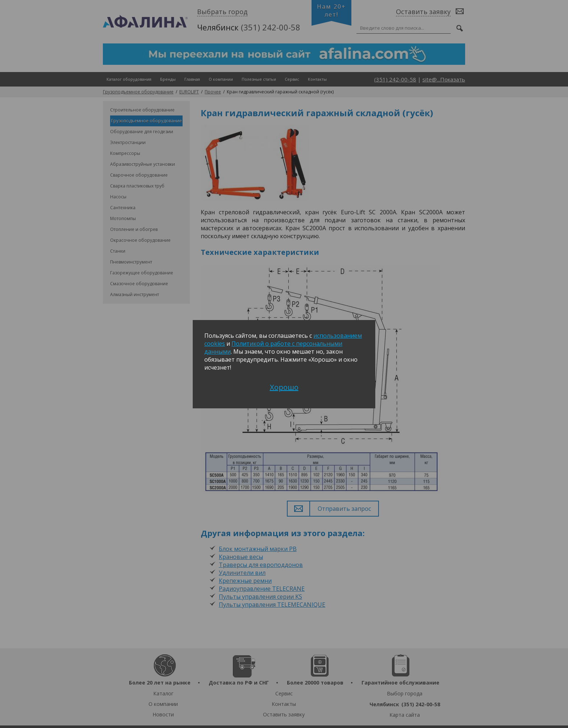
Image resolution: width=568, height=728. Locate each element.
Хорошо (284, 387)
